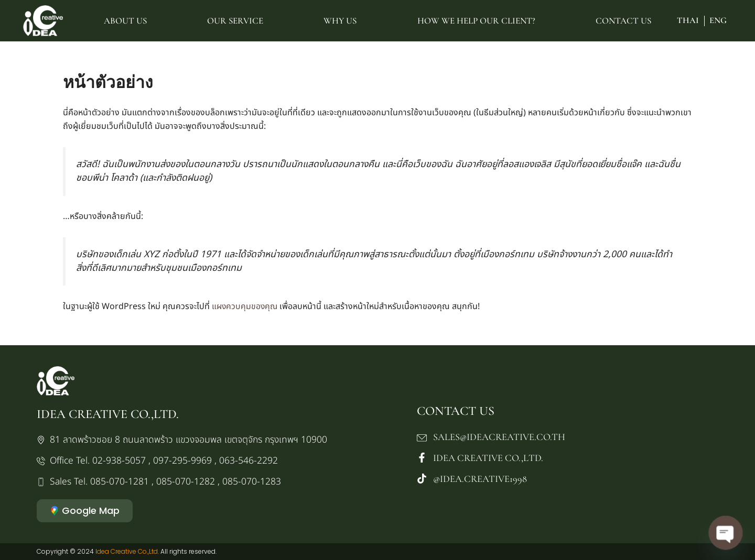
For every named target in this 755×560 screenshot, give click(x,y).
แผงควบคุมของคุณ (245, 306)
